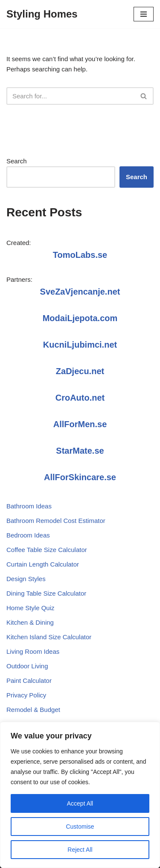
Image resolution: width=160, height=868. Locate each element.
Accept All (80, 803)
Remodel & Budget (33, 710)
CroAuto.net (80, 398)
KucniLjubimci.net (80, 345)
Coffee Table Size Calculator (47, 550)
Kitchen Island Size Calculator (49, 637)
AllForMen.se (80, 424)
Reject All (80, 850)
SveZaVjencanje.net (80, 292)
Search (17, 161)
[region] (80, 795)
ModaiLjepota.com (80, 318)
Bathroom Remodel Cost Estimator (56, 521)
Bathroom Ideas (29, 506)
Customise (80, 827)
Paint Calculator (29, 681)
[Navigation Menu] (144, 14)
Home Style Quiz (31, 608)
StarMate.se (80, 451)
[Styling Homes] (42, 14)
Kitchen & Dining (30, 622)
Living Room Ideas (33, 651)
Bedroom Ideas (28, 535)
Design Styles (26, 579)
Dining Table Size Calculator (46, 593)
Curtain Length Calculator (43, 564)
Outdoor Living (27, 666)
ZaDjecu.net (80, 371)
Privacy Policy (26, 695)
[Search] (70, 96)
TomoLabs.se (80, 255)
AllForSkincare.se (80, 477)
